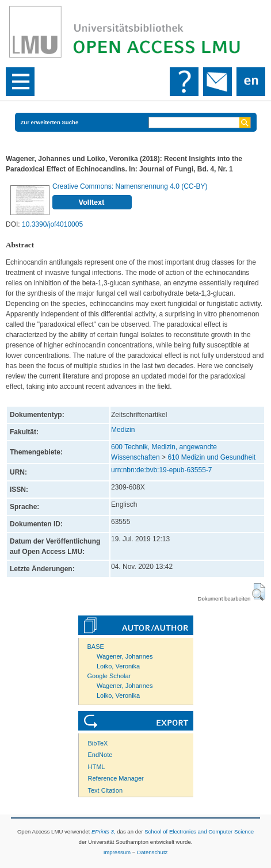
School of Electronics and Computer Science (199, 831)
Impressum (117, 852)
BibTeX (98, 743)
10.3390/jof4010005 (52, 224)
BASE (96, 647)
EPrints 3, (104, 831)
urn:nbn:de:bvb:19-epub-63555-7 (161, 470)
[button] (259, 592)
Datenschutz (152, 852)
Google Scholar (109, 676)
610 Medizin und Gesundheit (211, 457)
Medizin (123, 430)
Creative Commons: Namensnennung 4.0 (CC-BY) (130, 186)
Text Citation (106, 790)
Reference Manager (116, 778)
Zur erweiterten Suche (50, 122)
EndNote (100, 755)
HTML (97, 767)
